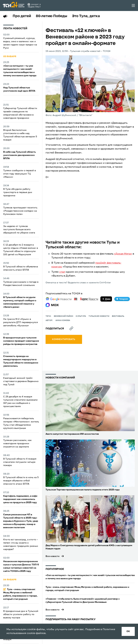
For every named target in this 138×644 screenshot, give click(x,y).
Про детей (22, 16)
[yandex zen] (106, 299)
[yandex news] (86, 299)
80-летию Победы (51, 16)
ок (128, 631)
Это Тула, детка (86, 16)
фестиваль (118, 316)
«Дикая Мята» (123, 254)
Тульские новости (99, 316)
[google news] (59, 299)
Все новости (53, 556)
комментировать (64, 339)
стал (62, 272)
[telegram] (122, 299)
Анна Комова (63, 320)
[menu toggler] (133, 5)
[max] (52, 305)
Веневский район (63, 316)
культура (81, 316)
